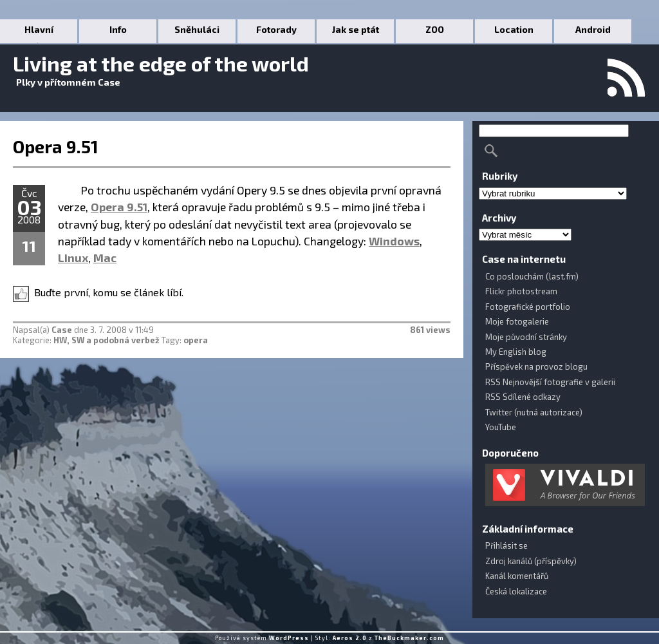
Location (514, 29)
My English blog (516, 352)
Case (62, 330)
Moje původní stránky (526, 337)
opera (196, 340)
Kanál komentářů (517, 576)
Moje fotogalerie (517, 321)
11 (29, 246)
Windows (394, 241)
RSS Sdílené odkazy (523, 397)
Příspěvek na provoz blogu (536, 366)
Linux (73, 258)
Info (118, 29)
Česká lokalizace (516, 591)
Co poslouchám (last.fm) (532, 276)
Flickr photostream (521, 291)
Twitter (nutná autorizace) (534, 412)
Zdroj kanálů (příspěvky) (531, 561)
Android (593, 29)
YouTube (501, 427)
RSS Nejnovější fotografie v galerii (550, 382)
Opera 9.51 (56, 146)
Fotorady (276, 29)
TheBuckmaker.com (409, 638)
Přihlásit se (506, 545)
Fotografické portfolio (528, 307)
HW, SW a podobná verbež (107, 340)
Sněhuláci (197, 29)
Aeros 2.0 (350, 638)
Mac (105, 258)
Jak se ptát (356, 29)
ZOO (435, 29)
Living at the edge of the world (161, 63)
